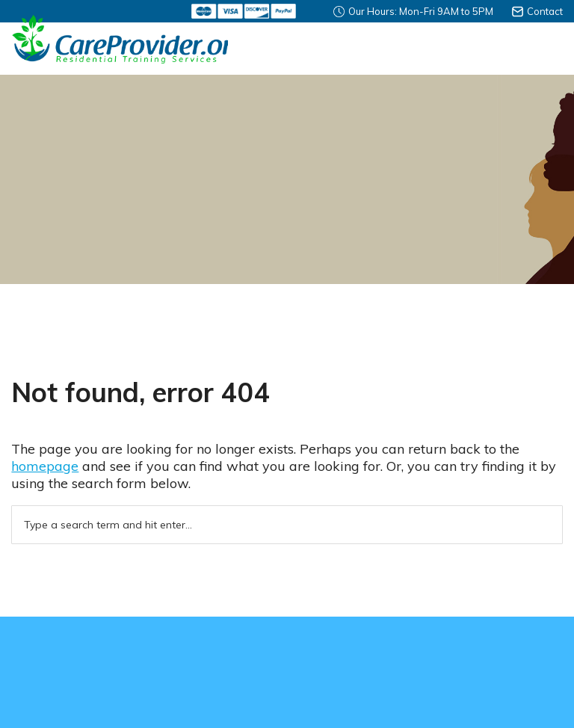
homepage (45, 466)
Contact (545, 11)
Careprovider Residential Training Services (120, 39)
